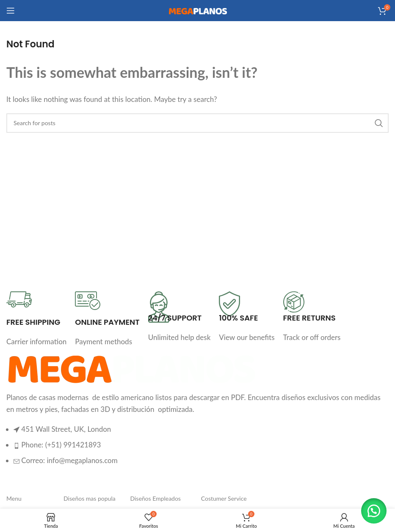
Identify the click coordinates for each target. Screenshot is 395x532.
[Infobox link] (36, 319)
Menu (14, 498)
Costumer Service (224, 498)
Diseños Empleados (155, 498)
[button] (374, 511)
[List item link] (197, 449)
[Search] (197, 123)
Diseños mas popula (90, 498)
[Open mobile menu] (11, 11)
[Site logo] (198, 10)
